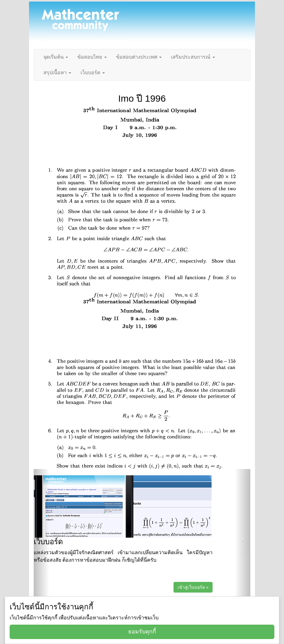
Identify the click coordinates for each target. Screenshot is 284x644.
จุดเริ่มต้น (56, 57)
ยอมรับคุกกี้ (142, 632)
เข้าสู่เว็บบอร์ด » (193, 587)
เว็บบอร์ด (93, 73)
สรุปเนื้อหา (57, 73)
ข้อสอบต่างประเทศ (139, 57)
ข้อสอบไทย (92, 57)
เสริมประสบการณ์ (193, 57)
